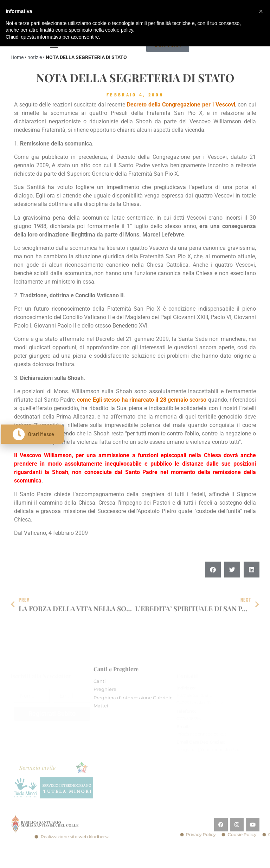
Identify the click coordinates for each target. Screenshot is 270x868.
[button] (213, 581)
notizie (35, 57)
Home (17, 57)
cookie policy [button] (119, 30)
